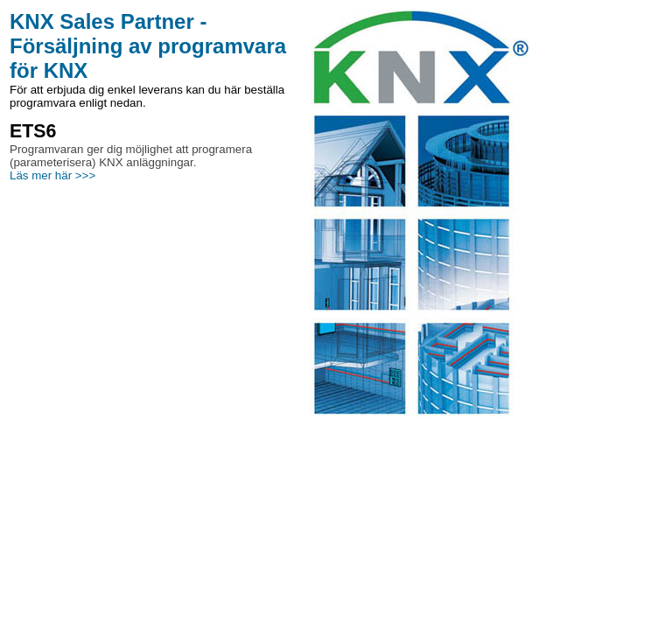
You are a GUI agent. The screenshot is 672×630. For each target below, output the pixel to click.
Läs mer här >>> (52, 175)
